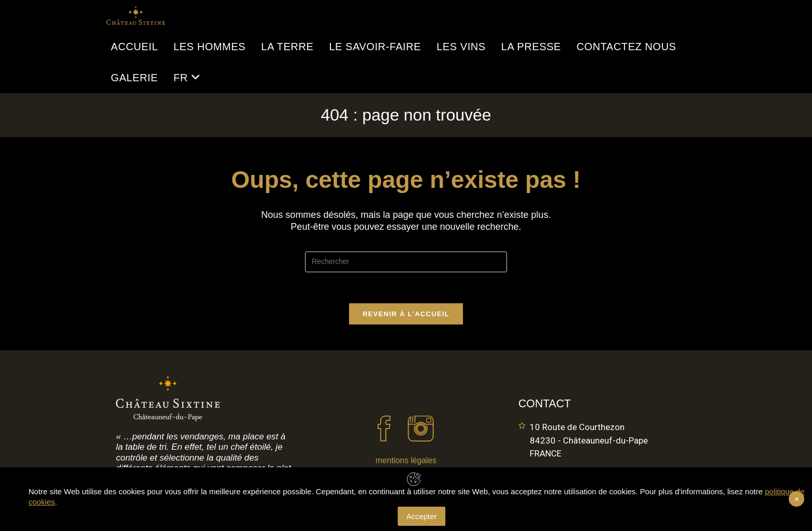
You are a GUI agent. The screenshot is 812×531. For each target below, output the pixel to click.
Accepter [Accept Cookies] (421, 516)
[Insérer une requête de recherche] (406, 262)
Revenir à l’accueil (406, 314)
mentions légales (406, 460)
